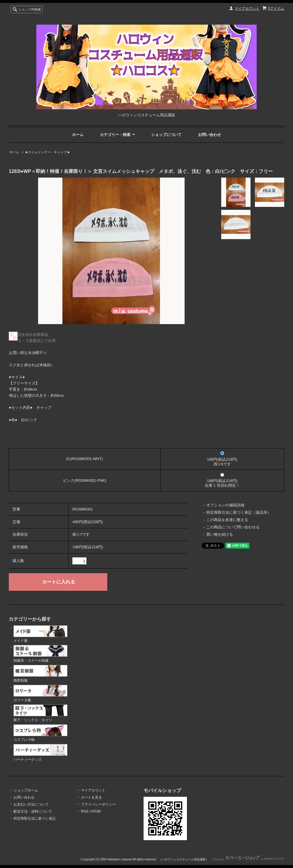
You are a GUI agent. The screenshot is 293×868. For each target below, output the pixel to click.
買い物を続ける (220, 534)
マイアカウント (247, 8)
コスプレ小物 (40, 733)
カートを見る (91, 797)
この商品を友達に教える (227, 520)
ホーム (78, 135)
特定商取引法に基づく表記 (35, 818)
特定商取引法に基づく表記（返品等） (239, 512)
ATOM (96, 811)
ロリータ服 (40, 694)
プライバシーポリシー (98, 804)
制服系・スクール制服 (40, 654)
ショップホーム (26, 790)
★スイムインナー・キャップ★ (47, 152)
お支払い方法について (31, 804)
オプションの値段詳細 (225, 505)
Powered (248, 859)
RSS (85, 811)
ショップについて (166, 135)
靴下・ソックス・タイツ (40, 713)
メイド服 (40, 634)
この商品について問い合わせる (233, 527)
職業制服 (40, 674)
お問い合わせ (209, 135)
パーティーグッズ (40, 753)
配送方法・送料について (33, 811)
